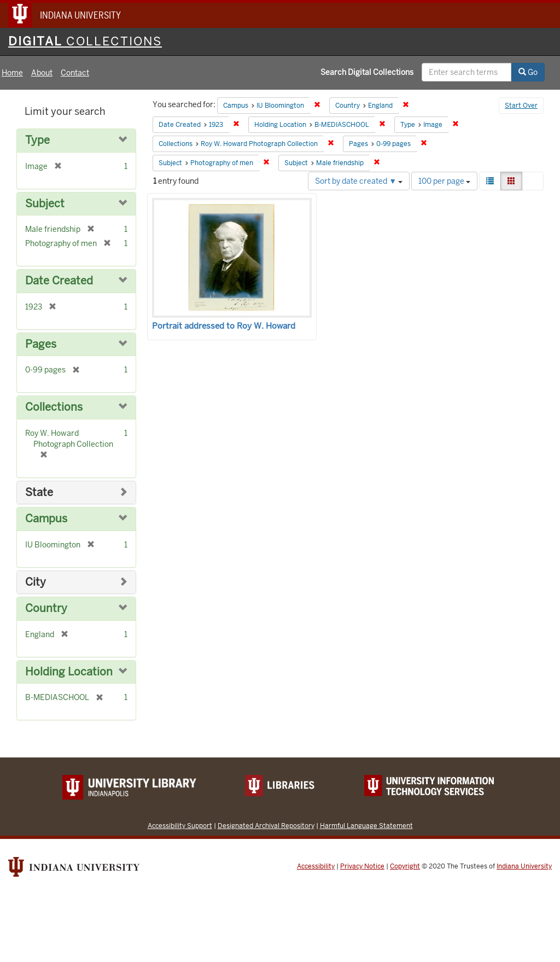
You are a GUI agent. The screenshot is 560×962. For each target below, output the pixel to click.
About (42, 73)
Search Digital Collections (367, 72)
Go (528, 72)
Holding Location (69, 672)
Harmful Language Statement (366, 826)
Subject (45, 204)
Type (37, 140)
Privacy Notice (362, 866)
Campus (46, 519)
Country (46, 608)
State (39, 492)
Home (12, 73)
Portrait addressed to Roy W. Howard (224, 326)
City (36, 582)
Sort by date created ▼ (359, 181)
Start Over (521, 106)
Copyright (405, 866)
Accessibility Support (180, 826)
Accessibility (316, 866)
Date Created (59, 281)
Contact (75, 73)
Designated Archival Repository (266, 826)
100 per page (444, 181)
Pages (41, 344)
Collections (54, 407)
